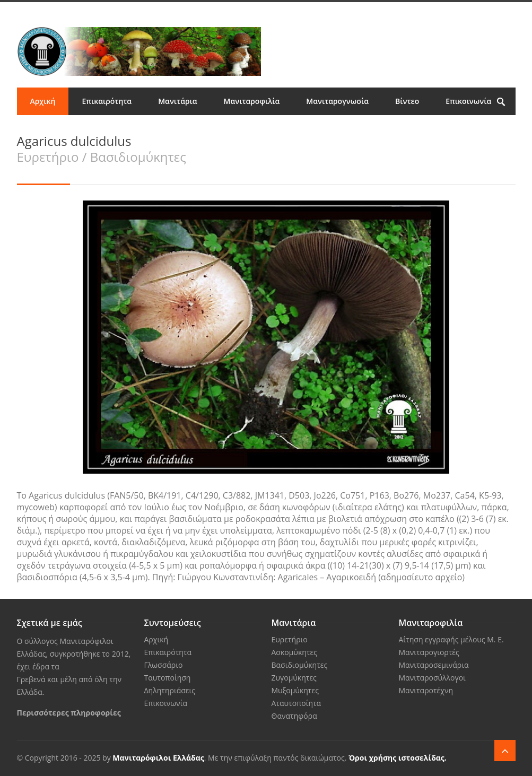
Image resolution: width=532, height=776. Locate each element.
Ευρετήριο (290, 639)
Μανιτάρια (177, 101)
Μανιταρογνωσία (337, 101)
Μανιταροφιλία (252, 101)
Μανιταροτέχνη (426, 690)
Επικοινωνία (468, 101)
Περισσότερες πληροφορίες (69, 713)
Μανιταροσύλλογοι (432, 678)
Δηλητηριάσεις (170, 690)
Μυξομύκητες (295, 690)
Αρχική (43, 101)
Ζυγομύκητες (294, 678)
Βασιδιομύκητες (300, 665)
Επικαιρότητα (107, 101)
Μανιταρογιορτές (429, 652)
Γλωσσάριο (164, 665)
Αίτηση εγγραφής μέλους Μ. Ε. (451, 639)
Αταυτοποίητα (296, 703)
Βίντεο (407, 101)
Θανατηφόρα (294, 716)
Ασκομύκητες (294, 652)
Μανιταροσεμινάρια (434, 665)
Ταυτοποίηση (168, 678)
